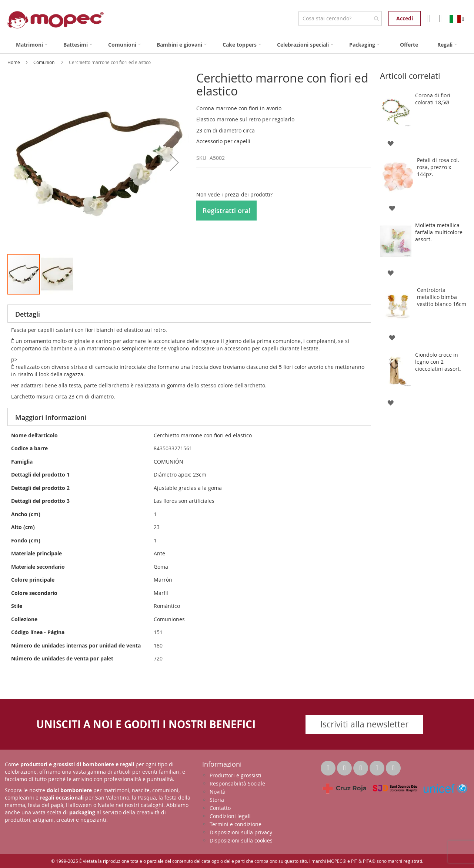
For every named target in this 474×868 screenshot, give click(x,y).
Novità (218, 792)
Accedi (405, 18)
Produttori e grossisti (236, 775)
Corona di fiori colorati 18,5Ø (433, 99)
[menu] (237, 45)
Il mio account (428, 18)
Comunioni (45, 62)
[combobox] (340, 18)
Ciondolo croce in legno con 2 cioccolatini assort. (438, 362)
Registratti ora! (226, 211)
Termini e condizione (236, 824)
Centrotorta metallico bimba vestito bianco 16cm (442, 297)
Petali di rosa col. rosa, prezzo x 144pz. (438, 167)
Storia (217, 800)
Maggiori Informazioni (51, 417)
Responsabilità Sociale (237, 783)
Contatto (220, 808)
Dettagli (28, 314)
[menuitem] (32, 45)
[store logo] (56, 20)
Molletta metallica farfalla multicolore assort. (439, 232)
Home (14, 62)
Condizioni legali (230, 816)
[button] (174, 162)
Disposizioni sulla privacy (241, 832)
